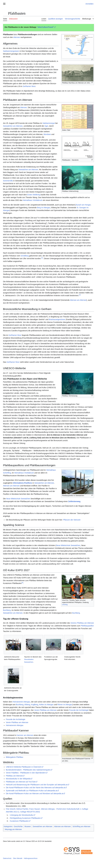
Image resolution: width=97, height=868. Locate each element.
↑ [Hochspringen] (9, 815)
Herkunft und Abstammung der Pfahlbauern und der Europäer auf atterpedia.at (37, 785)
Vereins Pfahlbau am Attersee (82, 623)
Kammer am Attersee (25, 735)
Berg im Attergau (44, 208)
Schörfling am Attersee (81, 826)
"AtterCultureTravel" (45, 27)
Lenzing (65, 605)
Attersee (17, 37)
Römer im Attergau (65, 705)
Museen (28, 826)
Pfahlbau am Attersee (14, 776)
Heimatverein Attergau (21, 702)
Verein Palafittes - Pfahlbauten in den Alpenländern (26, 773)
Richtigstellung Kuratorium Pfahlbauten (25, 818)
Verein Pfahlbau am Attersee (45, 710)
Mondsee (47, 134)
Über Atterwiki (18, 858)
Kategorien (8, 826)
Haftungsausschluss (31, 858)
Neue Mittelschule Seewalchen (18, 499)
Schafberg (25, 256)
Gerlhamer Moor (29, 86)
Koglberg (35, 705)
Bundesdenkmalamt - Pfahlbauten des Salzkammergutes (28, 770)
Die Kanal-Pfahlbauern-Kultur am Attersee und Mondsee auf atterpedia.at (35, 793)
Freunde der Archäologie (79, 710)
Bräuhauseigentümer (57, 319)
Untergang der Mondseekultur (22, 815)
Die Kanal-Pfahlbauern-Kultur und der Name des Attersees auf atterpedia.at (35, 788)
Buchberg (7, 610)
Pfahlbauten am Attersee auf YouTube (21, 782)
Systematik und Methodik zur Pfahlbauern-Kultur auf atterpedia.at (31, 791)
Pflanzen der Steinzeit (72, 520)
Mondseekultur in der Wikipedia (18, 779)
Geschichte (18, 826)
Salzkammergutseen (11, 51)
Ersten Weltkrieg (34, 195)
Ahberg (27, 705)
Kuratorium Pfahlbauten (19, 821)
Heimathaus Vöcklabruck (33, 200)
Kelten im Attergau (46, 705)
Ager (46, 126)
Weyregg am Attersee (13, 829)
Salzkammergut (49, 123)
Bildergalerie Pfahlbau (14, 757)
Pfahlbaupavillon (87, 626)
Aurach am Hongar (83, 205)
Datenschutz (7, 858)
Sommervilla (8, 181)
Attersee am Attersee (78, 300)
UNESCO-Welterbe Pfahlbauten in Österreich (24, 767)
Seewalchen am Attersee (13, 126)
